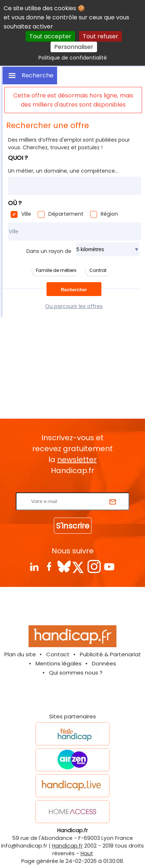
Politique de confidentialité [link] (73, 58)
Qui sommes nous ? (76, 673)
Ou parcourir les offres (74, 306)
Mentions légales (59, 663)
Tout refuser (101, 36)
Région (109, 214)
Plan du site (20, 654)
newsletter (77, 460)
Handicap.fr (67, 846)
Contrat (98, 270)
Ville (26, 214)
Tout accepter (50, 36)
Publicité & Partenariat (110, 654)
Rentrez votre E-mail (74, 488)
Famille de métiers (56, 270)
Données (104, 663)
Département (66, 214)
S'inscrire (73, 526)
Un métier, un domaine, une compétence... (63, 171)
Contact (58, 654)
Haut (87, 853)
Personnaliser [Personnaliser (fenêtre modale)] (74, 47)
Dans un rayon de (49, 251)
